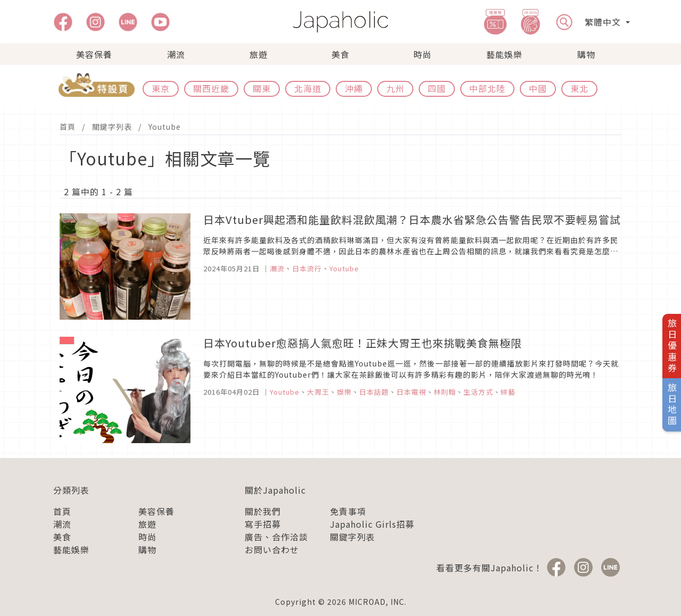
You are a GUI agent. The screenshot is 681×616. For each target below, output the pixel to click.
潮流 (176, 54)
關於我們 (263, 511)
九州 (395, 88)
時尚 (422, 54)
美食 (340, 54)
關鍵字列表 (112, 127)
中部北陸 (487, 88)
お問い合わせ (272, 550)
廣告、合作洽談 (276, 537)
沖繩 (354, 88)
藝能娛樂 (504, 54)
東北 (579, 88)
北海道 (308, 88)
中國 (538, 88)
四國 (437, 88)
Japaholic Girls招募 (372, 524)
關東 (262, 88)
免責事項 (348, 511)
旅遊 (259, 54)
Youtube (165, 127)
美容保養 (94, 54)
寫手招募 (263, 524)
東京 (161, 88)
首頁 (68, 127)
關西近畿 (211, 88)
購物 (586, 54)
